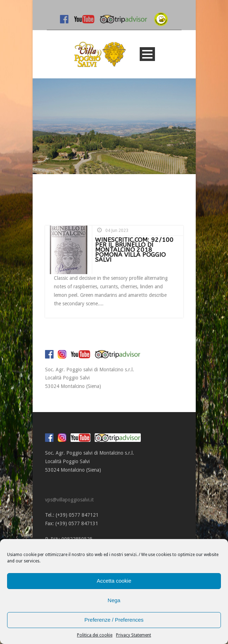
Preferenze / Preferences (114, 620)
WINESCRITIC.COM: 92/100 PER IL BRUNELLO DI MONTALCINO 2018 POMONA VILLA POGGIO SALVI (134, 250)
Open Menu (147, 54)
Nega (114, 600)
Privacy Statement (134, 635)
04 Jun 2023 (117, 231)
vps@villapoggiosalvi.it (69, 500)
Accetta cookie (114, 581)
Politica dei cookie (95, 635)
